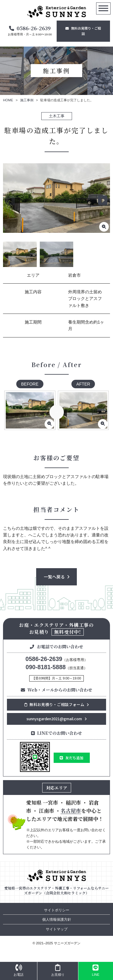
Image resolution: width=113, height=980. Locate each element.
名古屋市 (71, 811)
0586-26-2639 (34, 28)
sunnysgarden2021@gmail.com (54, 719)
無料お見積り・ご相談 (86, 31)
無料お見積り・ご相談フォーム (54, 704)
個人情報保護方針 (57, 920)
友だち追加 (74, 758)
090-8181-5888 (46, 667)
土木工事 (57, 116)
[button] (103, 200)
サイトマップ (57, 929)
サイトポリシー (57, 910)
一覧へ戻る (54, 577)
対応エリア (57, 788)
